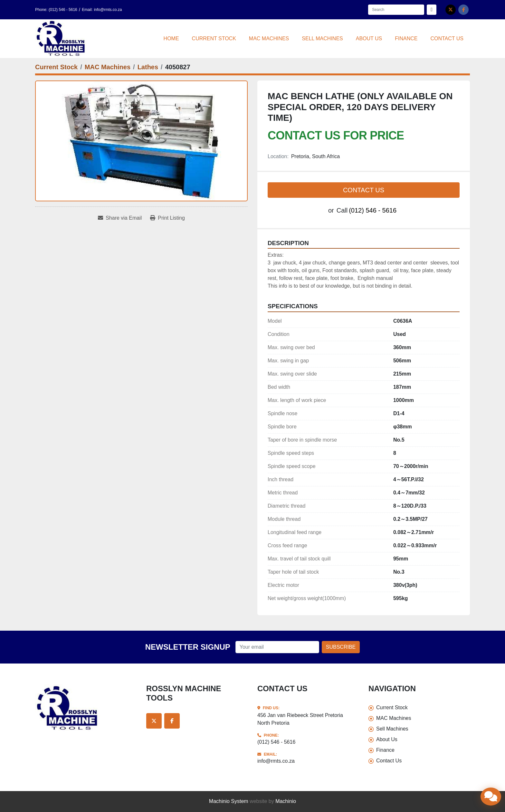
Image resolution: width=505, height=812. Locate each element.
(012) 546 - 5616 (63, 10)
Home (171, 38)
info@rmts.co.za (108, 10)
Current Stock (214, 38)
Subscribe (341, 647)
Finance (406, 38)
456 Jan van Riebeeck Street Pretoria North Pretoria (300, 719)
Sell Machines (322, 38)
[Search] (396, 10)
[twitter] (451, 10)
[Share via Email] (120, 218)
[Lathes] (148, 67)
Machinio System (229, 801)
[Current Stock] (56, 67)
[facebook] (463, 10)
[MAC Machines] (108, 67)
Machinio (286, 801)
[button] (214, 39)
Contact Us (447, 38)
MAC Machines (269, 38)
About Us (369, 38)
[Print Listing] (167, 218)
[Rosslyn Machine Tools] (86, 708)
